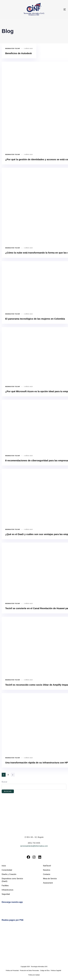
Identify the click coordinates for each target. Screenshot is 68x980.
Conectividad (7, 870)
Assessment (48, 883)
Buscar (4, 782)
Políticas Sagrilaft (56, 971)
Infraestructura (7, 890)
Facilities (5, 886)
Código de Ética (45, 971)
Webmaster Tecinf (13, 48)
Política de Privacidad (12, 971)
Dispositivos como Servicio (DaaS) (12, 880)
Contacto (47, 874)
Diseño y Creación (9, 874)
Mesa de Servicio (50, 879)
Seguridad (6, 894)
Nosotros (47, 870)
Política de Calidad (34, 975)
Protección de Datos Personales (29, 971)
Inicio (4, 866)
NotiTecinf (47, 866)
